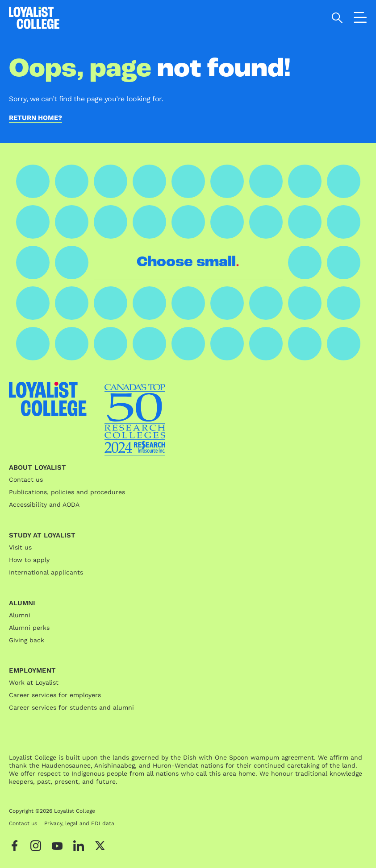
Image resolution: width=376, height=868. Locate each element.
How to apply (29, 560)
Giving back (27, 640)
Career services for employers (55, 695)
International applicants (46, 572)
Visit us (20, 547)
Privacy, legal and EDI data (79, 823)
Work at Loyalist (34, 682)
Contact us (26, 479)
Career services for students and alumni (71, 707)
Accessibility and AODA (44, 504)
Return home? (36, 118)
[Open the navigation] (360, 19)
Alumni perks (29, 628)
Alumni (20, 615)
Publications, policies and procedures (67, 492)
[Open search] (337, 18)
